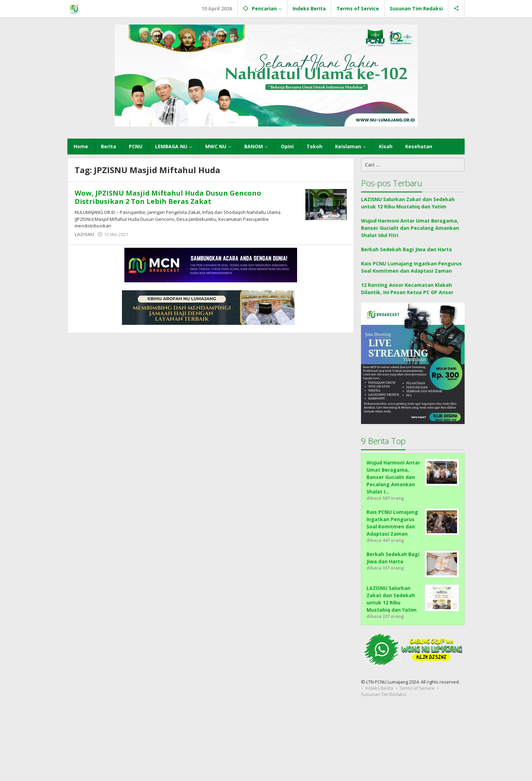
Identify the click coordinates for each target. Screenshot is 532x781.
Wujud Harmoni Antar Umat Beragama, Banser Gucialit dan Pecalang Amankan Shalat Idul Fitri (410, 228)
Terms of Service (417, 688)
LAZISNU (84, 234)
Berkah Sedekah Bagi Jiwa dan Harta (406, 249)
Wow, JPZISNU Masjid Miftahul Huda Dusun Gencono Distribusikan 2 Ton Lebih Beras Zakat (168, 197)
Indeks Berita (379, 688)
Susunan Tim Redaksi (384, 694)
